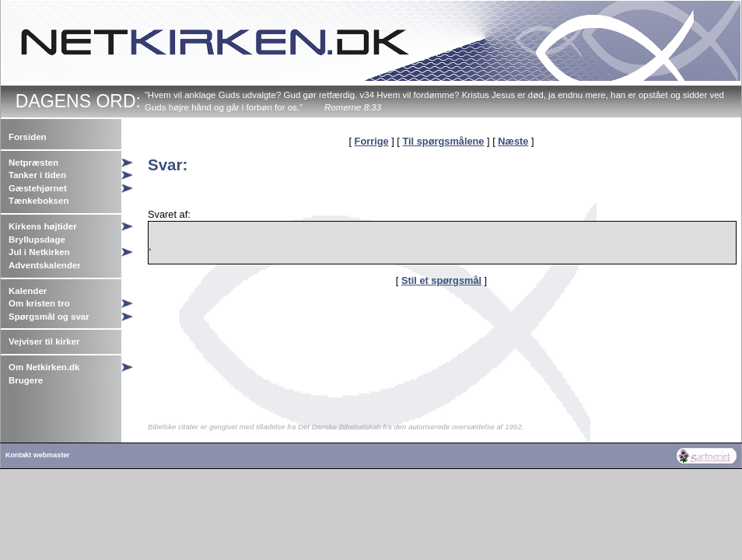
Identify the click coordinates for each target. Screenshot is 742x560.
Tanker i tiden (37, 175)
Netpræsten (33, 163)
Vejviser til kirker (44, 341)
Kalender (28, 291)
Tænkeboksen (38, 201)
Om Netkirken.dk (44, 367)
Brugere (26, 380)
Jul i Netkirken (39, 252)
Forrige (372, 141)
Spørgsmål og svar (49, 317)
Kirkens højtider (43, 226)
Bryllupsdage (37, 240)
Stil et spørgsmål (441, 280)
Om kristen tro (39, 303)
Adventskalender (45, 265)
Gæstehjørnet (38, 188)
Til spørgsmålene (443, 141)
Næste (513, 141)
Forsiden (28, 137)
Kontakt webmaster (38, 455)
